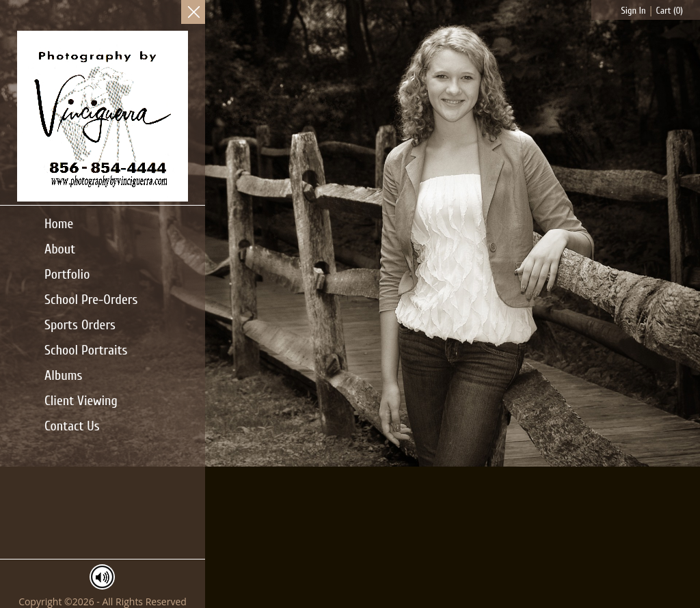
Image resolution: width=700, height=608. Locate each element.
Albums (63, 375)
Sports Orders (80, 325)
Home (59, 224)
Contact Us (72, 426)
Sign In (634, 11)
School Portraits (86, 350)
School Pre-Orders (91, 300)
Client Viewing (81, 401)
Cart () (670, 11)
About (60, 249)
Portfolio (67, 274)
